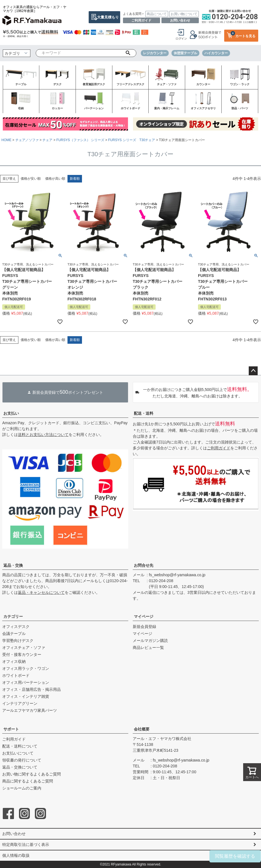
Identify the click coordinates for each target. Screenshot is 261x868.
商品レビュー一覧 (148, 648)
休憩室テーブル (185, 53)
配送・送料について (20, 746)
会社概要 (142, 729)
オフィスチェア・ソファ (24, 648)
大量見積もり (108, 17)
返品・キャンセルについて (41, 592)
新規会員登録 (144, 627)
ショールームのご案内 (22, 788)
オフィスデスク (16, 627)
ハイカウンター (216, 53)
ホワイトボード (16, 675)
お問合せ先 (144, 565)
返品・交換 (13, 565)
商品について (157, 14)
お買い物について (184, 14)
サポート (11, 729)
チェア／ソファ (27, 140)
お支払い (11, 413)
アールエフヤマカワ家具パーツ (30, 710)
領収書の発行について (22, 760)
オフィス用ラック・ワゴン (26, 668)
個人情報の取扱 (16, 855)
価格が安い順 (31, 179)
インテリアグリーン (20, 703)
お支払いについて (18, 753)
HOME (6, 140)
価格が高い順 (55, 179)
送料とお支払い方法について (43, 435)
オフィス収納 (14, 661)
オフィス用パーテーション (26, 682)
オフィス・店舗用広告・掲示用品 (32, 689)
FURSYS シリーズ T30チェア (132, 140)
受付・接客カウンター (22, 654)
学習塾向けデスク (18, 641)
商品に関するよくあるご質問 (28, 781)
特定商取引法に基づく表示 (26, 845)
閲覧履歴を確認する (235, 856)
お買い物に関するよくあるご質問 (32, 774)
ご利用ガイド (141, 20)
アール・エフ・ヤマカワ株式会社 (162, 739)
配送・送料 (144, 413)
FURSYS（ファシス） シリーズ (80, 140)
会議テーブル (14, 634)
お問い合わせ (180, 20)
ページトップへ (253, 371)
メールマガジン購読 (150, 641)
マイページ (144, 616)
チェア (47, 140)
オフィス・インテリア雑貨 (26, 696)
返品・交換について (20, 767)
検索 (128, 53)
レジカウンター (155, 53)
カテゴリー (13, 616)
